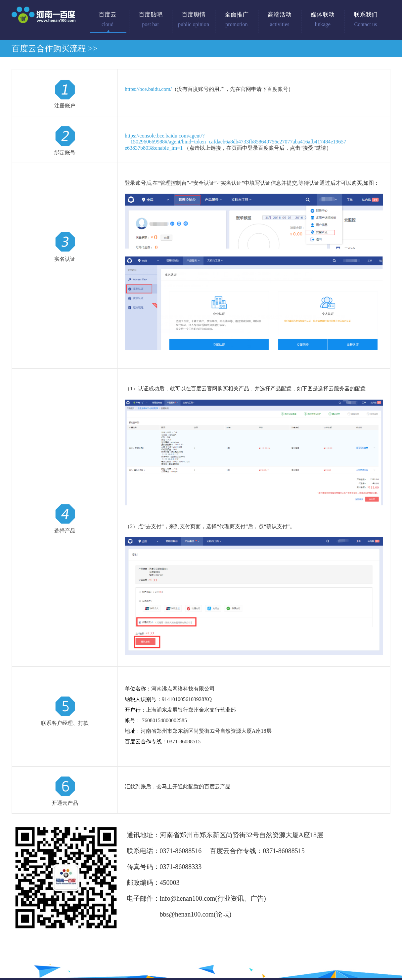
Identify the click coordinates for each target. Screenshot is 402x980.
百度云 (108, 19)
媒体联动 (323, 19)
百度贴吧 (151, 19)
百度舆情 (194, 19)
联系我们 (366, 19)
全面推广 (237, 19)
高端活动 (280, 19)
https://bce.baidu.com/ (148, 89)
